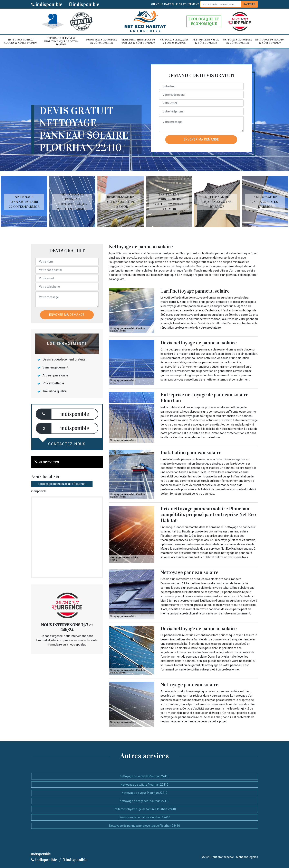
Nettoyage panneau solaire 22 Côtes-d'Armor (21, 41)
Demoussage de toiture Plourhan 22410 (144, 817)
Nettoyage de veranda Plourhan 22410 (144, 776)
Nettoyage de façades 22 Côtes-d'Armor (174, 41)
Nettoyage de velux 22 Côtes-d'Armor (206, 41)
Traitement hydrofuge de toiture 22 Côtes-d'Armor (138, 41)
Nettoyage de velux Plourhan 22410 (145, 793)
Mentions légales (247, 857)
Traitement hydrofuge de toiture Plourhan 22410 (144, 809)
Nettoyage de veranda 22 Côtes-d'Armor (270, 41)
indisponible (47, 4)
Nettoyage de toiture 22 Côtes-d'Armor (237, 41)
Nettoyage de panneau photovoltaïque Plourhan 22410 (145, 826)
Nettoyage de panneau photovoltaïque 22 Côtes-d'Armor (61, 41)
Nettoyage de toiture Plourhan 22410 (144, 785)
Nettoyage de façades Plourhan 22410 (144, 801)
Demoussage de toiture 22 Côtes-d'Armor (101, 41)
